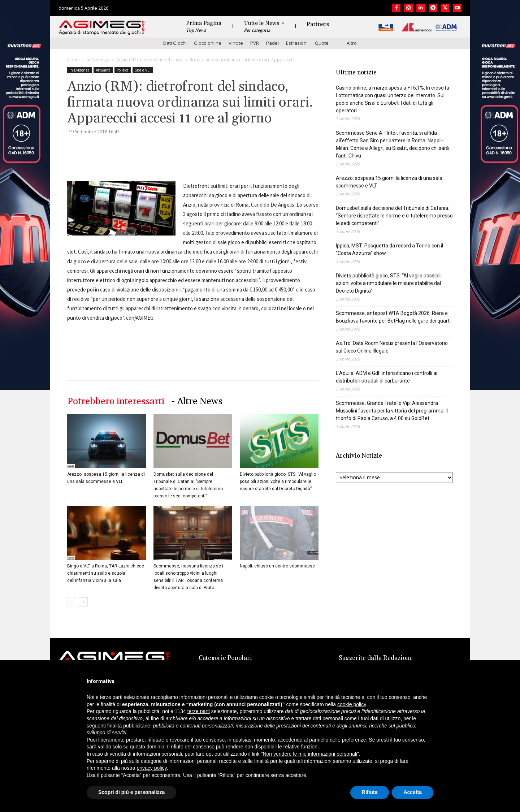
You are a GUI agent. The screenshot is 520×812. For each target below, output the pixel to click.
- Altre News (197, 401)
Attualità (103, 70)
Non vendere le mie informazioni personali (310, 754)
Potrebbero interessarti (116, 401)
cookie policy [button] (352, 704)
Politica (123, 70)
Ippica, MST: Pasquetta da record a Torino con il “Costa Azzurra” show (389, 249)
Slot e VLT (143, 70)
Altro (352, 43)
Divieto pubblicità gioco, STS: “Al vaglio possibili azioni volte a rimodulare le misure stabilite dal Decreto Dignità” (278, 481)
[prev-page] (72, 602)
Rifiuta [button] (370, 792)
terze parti (199, 711)
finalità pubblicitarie (129, 726)
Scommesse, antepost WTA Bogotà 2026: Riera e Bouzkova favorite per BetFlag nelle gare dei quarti (393, 317)
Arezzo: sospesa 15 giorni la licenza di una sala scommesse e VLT (389, 182)
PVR (255, 43)
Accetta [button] (413, 792)
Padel (272, 43)
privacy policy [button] (152, 768)
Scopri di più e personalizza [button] (131, 792)
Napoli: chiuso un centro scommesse (277, 566)
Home (73, 60)
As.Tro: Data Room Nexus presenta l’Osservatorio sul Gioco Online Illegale (392, 347)
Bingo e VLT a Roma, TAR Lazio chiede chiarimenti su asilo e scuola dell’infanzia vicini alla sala (106, 573)
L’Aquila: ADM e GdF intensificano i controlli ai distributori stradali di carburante (387, 377)
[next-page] (83, 602)
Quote (322, 43)
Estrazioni (297, 43)
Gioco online (208, 43)
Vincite (236, 43)
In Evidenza (98, 60)
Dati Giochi (175, 43)
